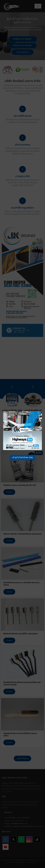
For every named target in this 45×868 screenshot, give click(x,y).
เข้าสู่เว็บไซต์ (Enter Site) (22, 457)
